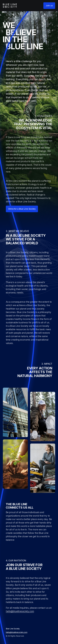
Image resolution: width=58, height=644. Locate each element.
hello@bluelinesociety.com (20, 611)
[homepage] (10, 6)
